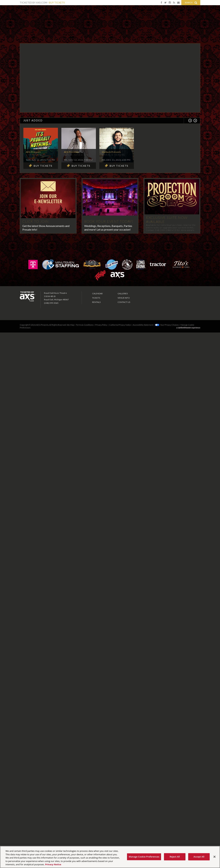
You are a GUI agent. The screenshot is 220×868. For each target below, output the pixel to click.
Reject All (175, 857)
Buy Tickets (57, 2)
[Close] (214, 857)
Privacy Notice (53, 864)
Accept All (199, 857)
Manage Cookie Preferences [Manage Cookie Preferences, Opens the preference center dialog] (144, 857)
